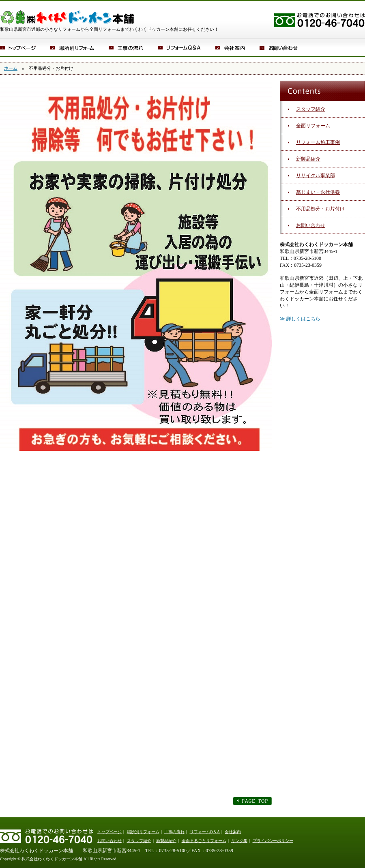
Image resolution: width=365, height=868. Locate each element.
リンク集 (239, 841)
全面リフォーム (313, 126)
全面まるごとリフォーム (204, 841)
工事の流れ (133, 48)
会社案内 (237, 48)
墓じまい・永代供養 (318, 192)
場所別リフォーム (79, 48)
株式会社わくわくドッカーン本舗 (67, 13)
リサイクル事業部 (316, 176)
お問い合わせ (284, 48)
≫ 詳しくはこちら (300, 319)
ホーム (11, 68)
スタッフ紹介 (311, 109)
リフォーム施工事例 (318, 142)
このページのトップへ (252, 801)
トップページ (25, 48)
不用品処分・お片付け (320, 209)
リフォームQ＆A (187, 48)
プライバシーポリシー (273, 841)
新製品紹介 (308, 159)
